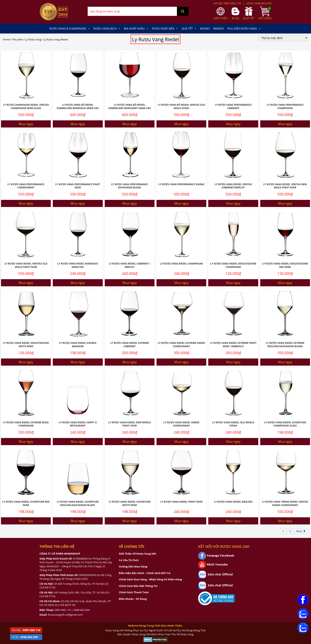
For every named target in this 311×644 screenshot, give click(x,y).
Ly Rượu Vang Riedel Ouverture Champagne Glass (285, 424)
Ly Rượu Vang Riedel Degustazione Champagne (233, 265)
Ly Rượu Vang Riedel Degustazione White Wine (26, 345)
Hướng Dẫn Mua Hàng (133, 566)
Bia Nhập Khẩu (136, 29)
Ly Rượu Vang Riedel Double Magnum (78, 345)
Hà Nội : (26, 630)
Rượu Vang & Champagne (70, 29)
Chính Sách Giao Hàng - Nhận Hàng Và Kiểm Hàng (150, 579)
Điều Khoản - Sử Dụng (133, 599)
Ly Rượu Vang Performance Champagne (285, 106)
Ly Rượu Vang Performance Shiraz (181, 184)
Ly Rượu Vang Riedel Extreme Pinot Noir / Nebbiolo (233, 345)
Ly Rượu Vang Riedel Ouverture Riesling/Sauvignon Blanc (78, 503)
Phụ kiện (18, 39)
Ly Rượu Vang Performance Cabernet (233, 106)
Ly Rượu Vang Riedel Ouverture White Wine (130, 503)
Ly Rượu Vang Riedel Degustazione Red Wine (285, 265)
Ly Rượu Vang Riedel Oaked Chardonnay (181, 424)
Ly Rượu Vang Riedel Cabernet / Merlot (130, 265)
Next (301, 531)
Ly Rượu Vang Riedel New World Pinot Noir (130, 424)
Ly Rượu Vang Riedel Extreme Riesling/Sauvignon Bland (285, 345)
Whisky (205, 28)
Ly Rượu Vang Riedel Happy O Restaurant (78, 424)
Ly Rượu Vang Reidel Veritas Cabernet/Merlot (233, 186)
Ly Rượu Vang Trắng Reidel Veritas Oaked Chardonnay (285, 503)
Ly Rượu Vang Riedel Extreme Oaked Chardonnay (181, 345)
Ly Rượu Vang (33, 39)
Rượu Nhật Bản (165, 29)
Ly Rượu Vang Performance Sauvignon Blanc (130, 186)
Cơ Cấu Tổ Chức (129, 560)
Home (7, 39)
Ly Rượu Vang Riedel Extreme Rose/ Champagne (26, 424)
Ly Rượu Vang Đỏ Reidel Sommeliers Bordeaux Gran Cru (78, 106)
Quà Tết (189, 29)
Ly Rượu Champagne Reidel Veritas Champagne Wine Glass (26, 106)
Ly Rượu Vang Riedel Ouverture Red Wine (26, 503)
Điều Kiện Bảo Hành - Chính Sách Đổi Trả (145, 573)
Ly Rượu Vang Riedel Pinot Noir (181, 502)
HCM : (25, 637)
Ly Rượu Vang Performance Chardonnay (26, 186)
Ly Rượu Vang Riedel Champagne (181, 264)
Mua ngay (26, 124)
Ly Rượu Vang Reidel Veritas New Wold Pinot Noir (285, 186)
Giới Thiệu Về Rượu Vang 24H (137, 554)
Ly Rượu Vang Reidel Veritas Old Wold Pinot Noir (26, 265)
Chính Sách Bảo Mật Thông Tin (138, 586)
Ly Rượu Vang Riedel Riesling (233, 502)
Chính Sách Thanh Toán (134, 592)
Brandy (219, 28)
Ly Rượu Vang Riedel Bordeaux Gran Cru (78, 265)
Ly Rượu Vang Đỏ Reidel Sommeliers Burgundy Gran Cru (130, 106)
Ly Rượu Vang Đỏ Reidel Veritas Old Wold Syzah (181, 106)
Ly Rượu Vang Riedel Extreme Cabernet (130, 345)
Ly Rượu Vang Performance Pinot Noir (78, 186)
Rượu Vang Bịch (107, 29)
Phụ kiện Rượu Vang (244, 29)
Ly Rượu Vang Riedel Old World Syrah (233, 424)
